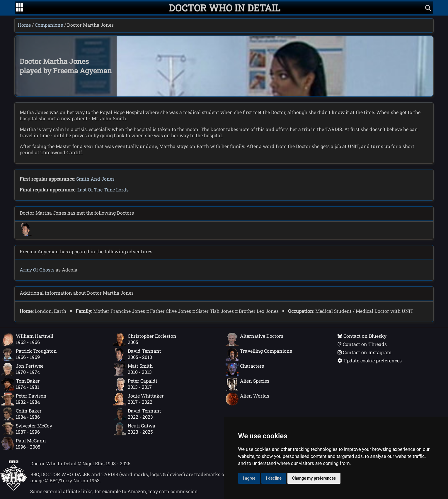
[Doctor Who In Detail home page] (225, 8)
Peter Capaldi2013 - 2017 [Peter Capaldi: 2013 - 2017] (135, 384)
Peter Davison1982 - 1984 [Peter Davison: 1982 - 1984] (24, 399)
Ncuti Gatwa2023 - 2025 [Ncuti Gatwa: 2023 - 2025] (134, 429)
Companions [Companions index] (49, 25)
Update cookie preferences (370, 360)
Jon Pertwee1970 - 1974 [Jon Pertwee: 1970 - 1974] (22, 369)
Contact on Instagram (364, 352)
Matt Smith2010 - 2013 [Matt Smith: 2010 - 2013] (133, 369)
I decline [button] (274, 478)
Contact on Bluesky (362, 336)
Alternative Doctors (254, 339)
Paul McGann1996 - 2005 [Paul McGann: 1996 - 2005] (24, 444)
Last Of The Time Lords (103, 190)
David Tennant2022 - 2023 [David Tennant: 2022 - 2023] (137, 414)
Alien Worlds (247, 399)
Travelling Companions (259, 354)
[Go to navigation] (19, 8)
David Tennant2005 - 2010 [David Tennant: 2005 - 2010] (137, 354)
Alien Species (247, 384)
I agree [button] (249, 478)
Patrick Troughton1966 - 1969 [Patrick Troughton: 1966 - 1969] (29, 354)
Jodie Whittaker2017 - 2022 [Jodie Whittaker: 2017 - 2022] (139, 399)
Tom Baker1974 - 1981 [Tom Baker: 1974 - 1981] (21, 384)
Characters (245, 369)
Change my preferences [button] (314, 478)
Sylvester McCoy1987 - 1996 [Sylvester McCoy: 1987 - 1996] (27, 429)
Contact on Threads (362, 344)
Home (24, 25)
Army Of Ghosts (37, 270)
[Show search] (428, 8)
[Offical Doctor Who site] (14, 489)
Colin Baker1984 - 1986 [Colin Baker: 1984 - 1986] (22, 414)
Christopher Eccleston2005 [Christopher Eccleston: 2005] (145, 339)
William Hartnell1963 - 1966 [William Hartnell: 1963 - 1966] (27, 339)
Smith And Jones (95, 179)
